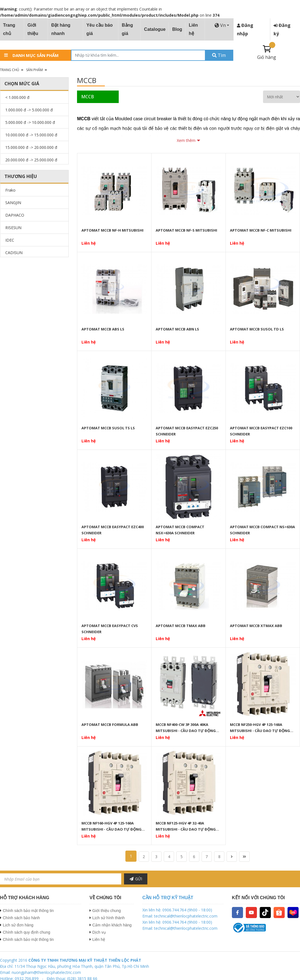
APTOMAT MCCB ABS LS (103, 329)
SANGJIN (13, 203)
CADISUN (14, 253)
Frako (10, 190)
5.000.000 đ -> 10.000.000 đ (30, 122)
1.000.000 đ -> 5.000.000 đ (29, 110)
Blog (177, 29)
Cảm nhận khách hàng (112, 925)
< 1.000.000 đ (17, 97)
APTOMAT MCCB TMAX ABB (181, 626)
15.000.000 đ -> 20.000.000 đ (31, 147)
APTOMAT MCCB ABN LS (177, 329)
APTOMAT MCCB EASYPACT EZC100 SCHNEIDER (261, 431)
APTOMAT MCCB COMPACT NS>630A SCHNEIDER (262, 530)
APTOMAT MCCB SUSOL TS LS (108, 428)
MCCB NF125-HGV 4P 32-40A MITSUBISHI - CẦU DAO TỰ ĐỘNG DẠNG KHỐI (186, 826)
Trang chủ (9, 29)
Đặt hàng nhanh (61, 29)
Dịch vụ (99, 932)
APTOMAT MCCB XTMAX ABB (256, 626)
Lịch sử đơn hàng (18, 925)
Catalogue (155, 29)
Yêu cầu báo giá (100, 29)
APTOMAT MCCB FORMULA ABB (110, 725)
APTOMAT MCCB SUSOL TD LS (257, 329)
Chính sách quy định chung (27, 932)
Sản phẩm (34, 70)
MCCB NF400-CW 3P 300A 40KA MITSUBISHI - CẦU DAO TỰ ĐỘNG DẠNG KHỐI (186, 728)
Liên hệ (193, 29)
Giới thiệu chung (107, 911)
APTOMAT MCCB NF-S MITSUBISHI (186, 230)
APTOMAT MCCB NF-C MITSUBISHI (261, 230)
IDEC (10, 240)
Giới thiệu (33, 29)
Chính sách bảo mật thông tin (28, 911)
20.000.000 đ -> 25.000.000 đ (31, 160)
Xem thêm (186, 140)
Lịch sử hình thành (109, 918)
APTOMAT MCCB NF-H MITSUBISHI (112, 230)
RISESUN (13, 228)
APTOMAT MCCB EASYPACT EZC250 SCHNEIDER (187, 431)
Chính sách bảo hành (21, 918)
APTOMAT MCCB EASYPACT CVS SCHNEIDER (110, 629)
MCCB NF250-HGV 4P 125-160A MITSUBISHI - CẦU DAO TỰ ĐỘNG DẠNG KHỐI (260, 728)
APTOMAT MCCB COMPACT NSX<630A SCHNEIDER (180, 530)
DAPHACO (15, 215)
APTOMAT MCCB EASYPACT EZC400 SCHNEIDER (113, 530)
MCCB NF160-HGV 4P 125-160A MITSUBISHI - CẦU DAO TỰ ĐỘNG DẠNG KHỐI (111, 826)
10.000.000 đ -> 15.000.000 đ (31, 135)
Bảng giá (127, 29)
